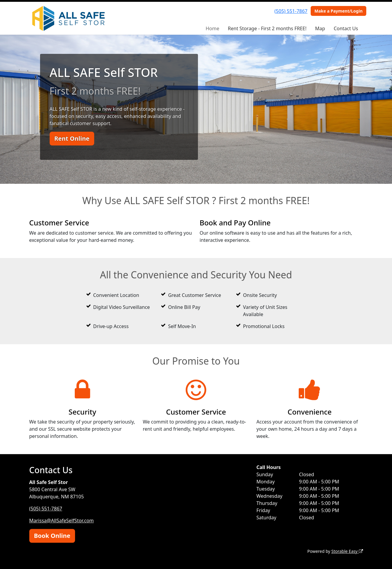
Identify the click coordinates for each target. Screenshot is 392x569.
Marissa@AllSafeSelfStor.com (62, 521)
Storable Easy (347, 551)
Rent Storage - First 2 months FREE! (267, 28)
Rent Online (72, 138)
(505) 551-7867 (291, 11)
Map (320, 28)
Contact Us (346, 28)
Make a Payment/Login (338, 11)
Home (213, 28)
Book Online (52, 536)
